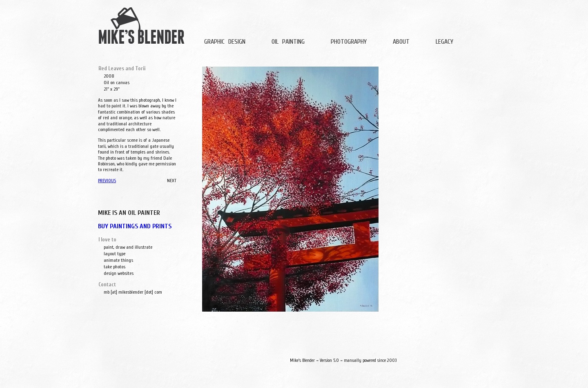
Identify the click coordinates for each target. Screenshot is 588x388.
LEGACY (444, 42)
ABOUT (401, 42)
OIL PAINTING (288, 42)
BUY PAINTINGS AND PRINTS (135, 226)
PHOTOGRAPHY (349, 42)
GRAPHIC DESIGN (225, 42)
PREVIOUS (107, 181)
